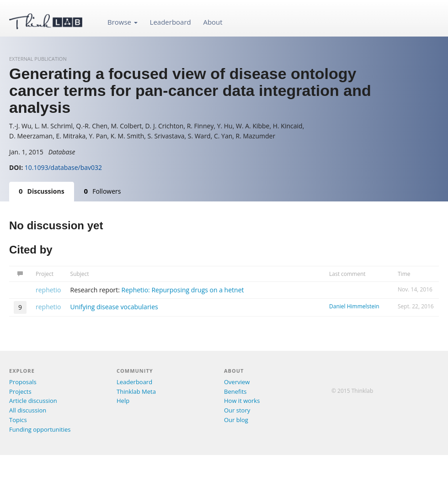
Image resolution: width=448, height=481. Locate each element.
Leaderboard (171, 22)
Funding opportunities (40, 429)
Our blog (236, 420)
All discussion (28, 410)
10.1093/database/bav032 (63, 167)
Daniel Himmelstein (354, 306)
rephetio (48, 290)
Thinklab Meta (136, 391)
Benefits (235, 391)
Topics (18, 420)
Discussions (42, 191)
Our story (237, 410)
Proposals (23, 382)
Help (123, 401)
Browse (123, 22)
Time (404, 274)
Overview (237, 382)
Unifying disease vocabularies (114, 307)
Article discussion (33, 401)
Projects (20, 391)
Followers (103, 191)
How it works (242, 401)
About (213, 22)
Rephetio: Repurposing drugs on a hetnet (183, 290)
